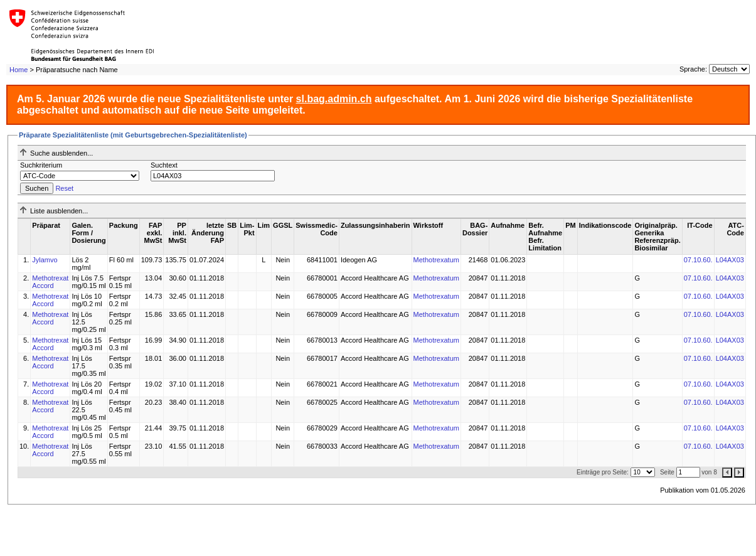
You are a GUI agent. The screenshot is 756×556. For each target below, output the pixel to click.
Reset (64, 188)
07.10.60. (698, 260)
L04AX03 (730, 260)
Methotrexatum (436, 260)
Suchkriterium (41, 165)
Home (19, 70)
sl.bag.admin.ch (334, 99)
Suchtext (164, 165)
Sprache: (693, 69)
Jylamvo (45, 260)
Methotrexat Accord (50, 282)
